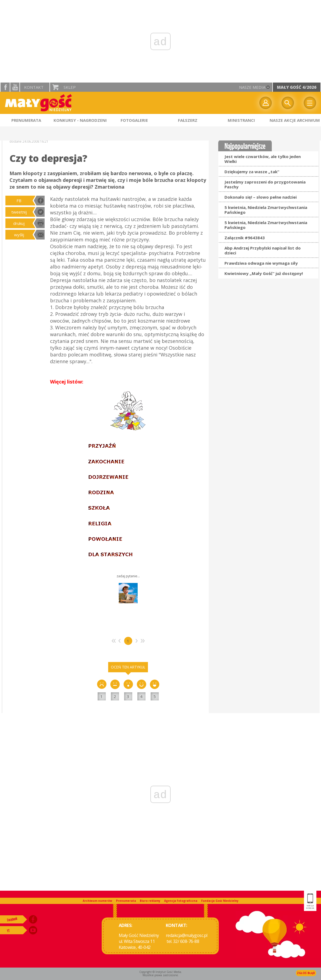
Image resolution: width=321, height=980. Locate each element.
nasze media (252, 87)
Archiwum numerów (97, 901)
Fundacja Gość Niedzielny (220, 901)
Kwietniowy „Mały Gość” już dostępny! (264, 273)
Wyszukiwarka (288, 103)
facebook (5, 87)
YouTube (15, 87)
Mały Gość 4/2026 (297, 87)
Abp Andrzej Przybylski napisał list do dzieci (263, 250)
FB (19, 201)
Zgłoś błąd (306, 973)
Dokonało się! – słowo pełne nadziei (261, 197)
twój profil (266, 103)
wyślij (19, 235)
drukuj (19, 223)
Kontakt (34, 87)
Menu (310, 103)
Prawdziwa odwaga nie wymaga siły (261, 263)
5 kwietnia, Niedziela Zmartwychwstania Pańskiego (266, 210)
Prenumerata (126, 901)
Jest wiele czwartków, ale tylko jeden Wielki (263, 159)
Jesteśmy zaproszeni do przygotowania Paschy (265, 184)
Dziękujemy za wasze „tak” (252, 172)
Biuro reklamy (150, 901)
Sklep (70, 87)
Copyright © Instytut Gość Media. (161, 972)
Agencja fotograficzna (181, 901)
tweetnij (19, 212)
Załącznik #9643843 (245, 238)
